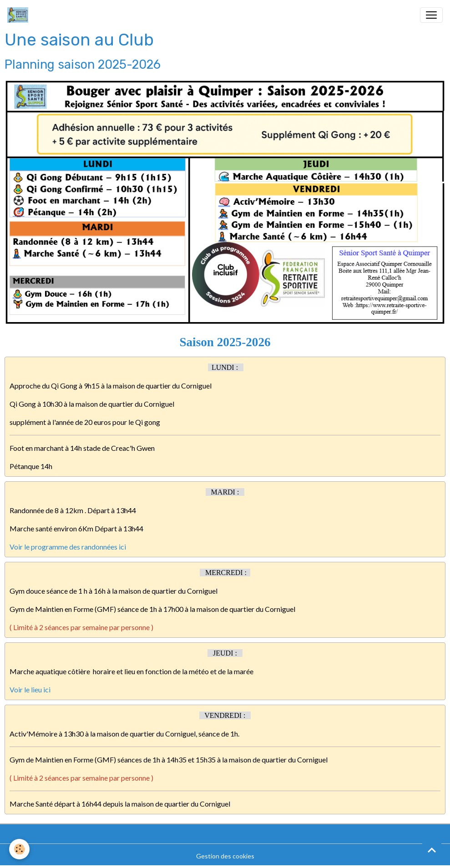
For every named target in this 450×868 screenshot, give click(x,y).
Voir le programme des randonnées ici (68, 547)
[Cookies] (19, 849)
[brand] (20, 15)
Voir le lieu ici (30, 689)
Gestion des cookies (225, 856)
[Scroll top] (432, 850)
